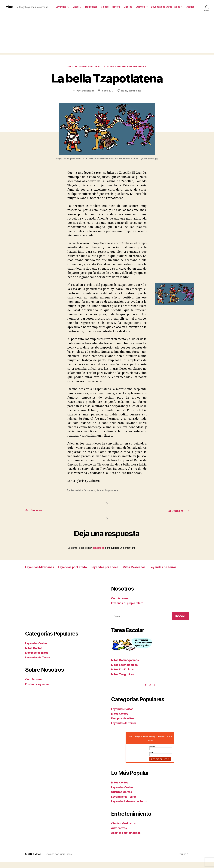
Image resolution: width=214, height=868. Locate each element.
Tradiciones (91, 7)
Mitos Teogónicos (123, 680)
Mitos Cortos (34, 654)
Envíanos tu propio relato (128, 609)
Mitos (10, 7)
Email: (152, 759)
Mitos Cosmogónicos (126, 666)
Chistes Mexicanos (124, 829)
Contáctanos (34, 686)
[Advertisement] (107, 34)
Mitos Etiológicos (123, 676)
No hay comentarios (132, 91)
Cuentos (140, 7)
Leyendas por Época (114, 567)
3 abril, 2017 (108, 91)
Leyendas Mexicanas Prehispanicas (125, 67)
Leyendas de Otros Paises (166, 7)
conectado (99, 548)
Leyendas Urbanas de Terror (131, 808)
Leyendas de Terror (40, 573)
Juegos (190, 7)
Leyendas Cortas (90, 67)
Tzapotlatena (112, 491)
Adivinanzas (119, 834)
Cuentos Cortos (122, 798)
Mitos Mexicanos (146, 567)
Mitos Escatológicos (125, 671)
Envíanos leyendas (38, 690)
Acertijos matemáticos (127, 839)
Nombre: (152, 753)
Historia (116, 7)
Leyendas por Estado (78, 567)
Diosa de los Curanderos (83, 491)
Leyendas (61, 7)
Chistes (128, 7)
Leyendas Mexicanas (41, 567)
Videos (105, 7)
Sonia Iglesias (87, 91)
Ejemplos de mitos (38, 659)
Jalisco (71, 67)
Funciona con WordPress (58, 860)
